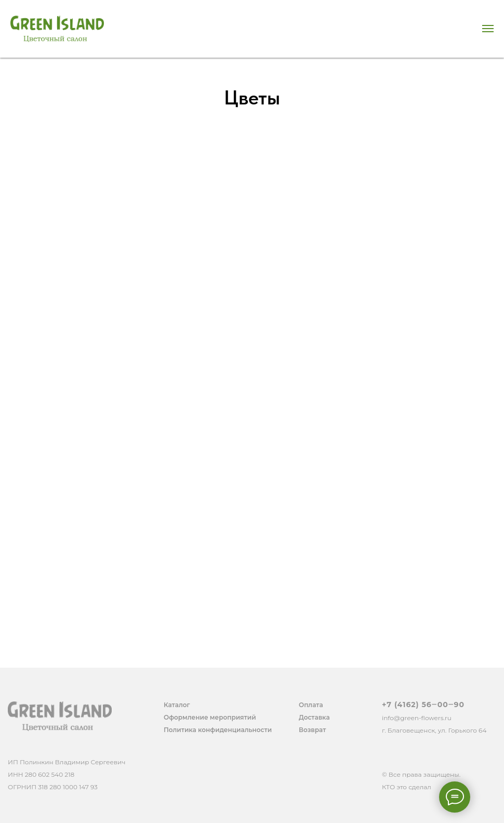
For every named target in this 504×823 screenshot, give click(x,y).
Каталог (177, 705)
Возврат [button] (312, 730)
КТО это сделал (407, 787)
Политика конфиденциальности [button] (218, 730)
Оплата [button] (311, 705)
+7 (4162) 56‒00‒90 (423, 705)
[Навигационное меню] (488, 29)
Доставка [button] (314, 717)
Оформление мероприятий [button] (210, 717)
